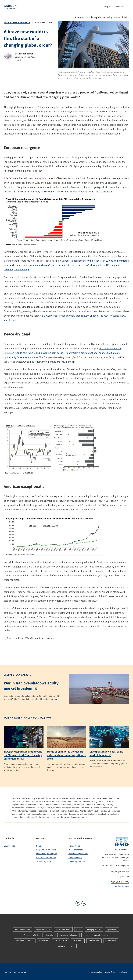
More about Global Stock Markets (28, 718)
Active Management (23, 929)
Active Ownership (43, 929)
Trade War (61, 946)
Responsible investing (46, 850)
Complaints (122, 972)
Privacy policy (97, 972)
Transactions (74, 846)
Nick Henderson (26, 53)
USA (73, 946)
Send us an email (122, 886)
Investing (50, 935)
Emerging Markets (94, 929)
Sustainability (111, 941)
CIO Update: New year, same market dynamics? (106, 753)
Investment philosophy (46, 854)
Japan (86, 935)
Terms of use (110, 972)
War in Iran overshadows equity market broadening (31, 685)
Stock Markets (94, 941)
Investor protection (77, 861)
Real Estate (44, 941)
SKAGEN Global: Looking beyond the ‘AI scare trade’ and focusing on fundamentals (23, 755)
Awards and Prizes (63, 929)
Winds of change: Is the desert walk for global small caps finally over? (66, 755)
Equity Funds (112, 929)
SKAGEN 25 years (44, 861)
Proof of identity (76, 850)
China (79, 929)
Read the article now (47, 699)
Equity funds (9, 846)
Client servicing (75, 857)
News (39, 846)
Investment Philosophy (69, 935)
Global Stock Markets (17, 22)
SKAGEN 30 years (60, 941)
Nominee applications (78, 854)
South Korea (78, 941)
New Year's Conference (46, 857)
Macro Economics (101, 935)
